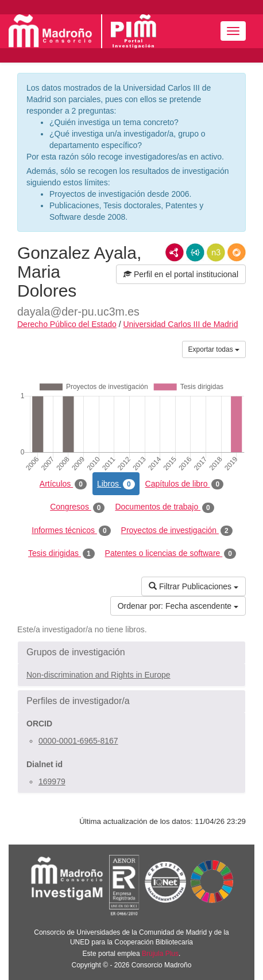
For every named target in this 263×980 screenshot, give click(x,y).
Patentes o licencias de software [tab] (171, 554)
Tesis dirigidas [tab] (61, 554)
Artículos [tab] (63, 484)
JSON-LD (195, 252)
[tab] (131, 652)
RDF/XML (175, 252)
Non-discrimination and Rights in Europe (98, 675)
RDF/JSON (237, 252)
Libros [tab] (116, 484)
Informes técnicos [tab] (71, 531)
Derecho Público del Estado (67, 324)
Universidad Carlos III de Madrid (180, 324)
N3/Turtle (216, 252)
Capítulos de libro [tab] (185, 484)
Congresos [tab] (77, 507)
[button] (131, 652)
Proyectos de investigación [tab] (177, 531)
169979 (52, 781)
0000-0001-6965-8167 (78, 741)
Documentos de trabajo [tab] (164, 507)
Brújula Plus (160, 954)
